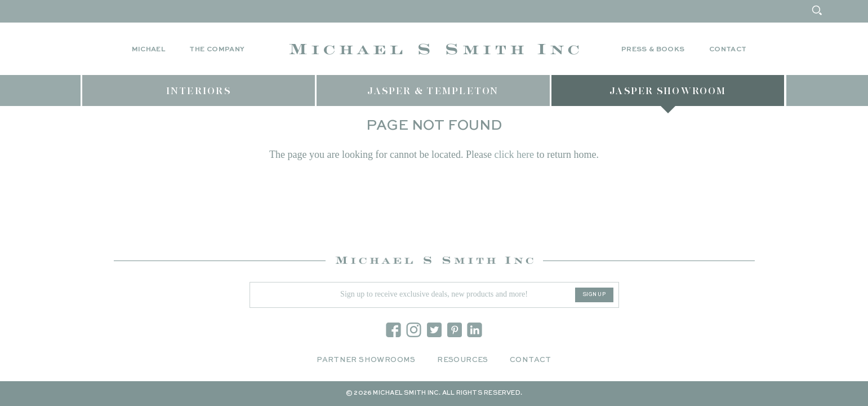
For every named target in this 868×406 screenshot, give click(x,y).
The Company (217, 50)
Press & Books (653, 50)
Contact (728, 50)
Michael (149, 50)
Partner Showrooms (366, 360)
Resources (463, 360)
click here (514, 155)
